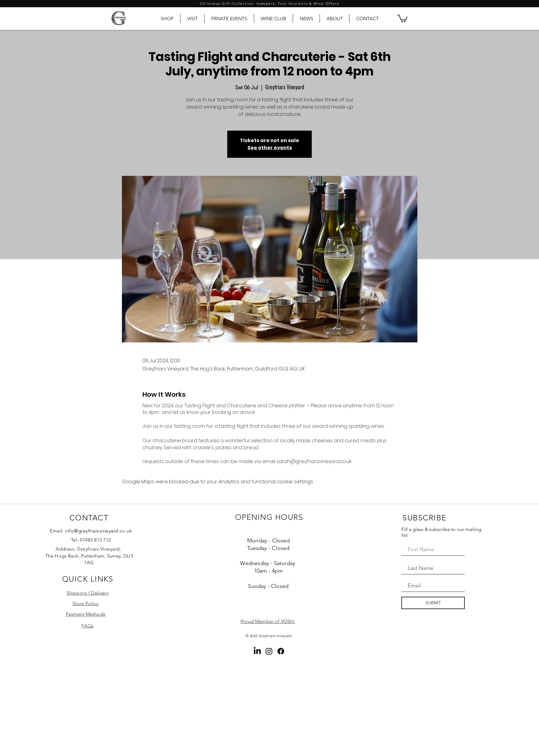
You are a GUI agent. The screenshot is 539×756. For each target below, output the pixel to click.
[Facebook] (281, 651)
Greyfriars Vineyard (275, 636)
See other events (270, 148)
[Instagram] (269, 651)
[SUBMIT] (433, 603)
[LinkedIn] (257, 651)
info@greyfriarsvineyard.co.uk (98, 531)
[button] (402, 18)
